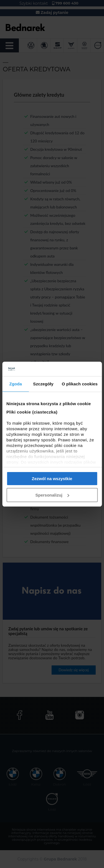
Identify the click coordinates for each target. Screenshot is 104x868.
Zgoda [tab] (16, 384)
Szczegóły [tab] (43, 384)
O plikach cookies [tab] (80, 384)
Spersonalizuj (52, 495)
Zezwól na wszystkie (52, 479)
